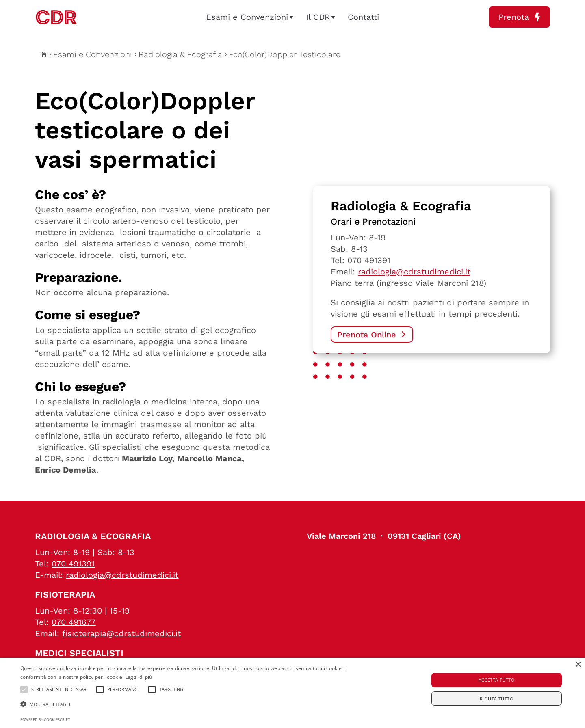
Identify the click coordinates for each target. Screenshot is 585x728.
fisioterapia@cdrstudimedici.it (121, 633)
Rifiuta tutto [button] (497, 699)
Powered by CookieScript (45, 720)
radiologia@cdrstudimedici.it (414, 272)
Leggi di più (139, 677)
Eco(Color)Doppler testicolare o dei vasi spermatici (145, 130)
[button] (197, 705)
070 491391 (369, 260)
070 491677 (74, 622)
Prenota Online (367, 335)
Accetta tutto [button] (497, 680)
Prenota (519, 17)
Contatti (363, 17)
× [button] (578, 665)
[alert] (292, 693)
